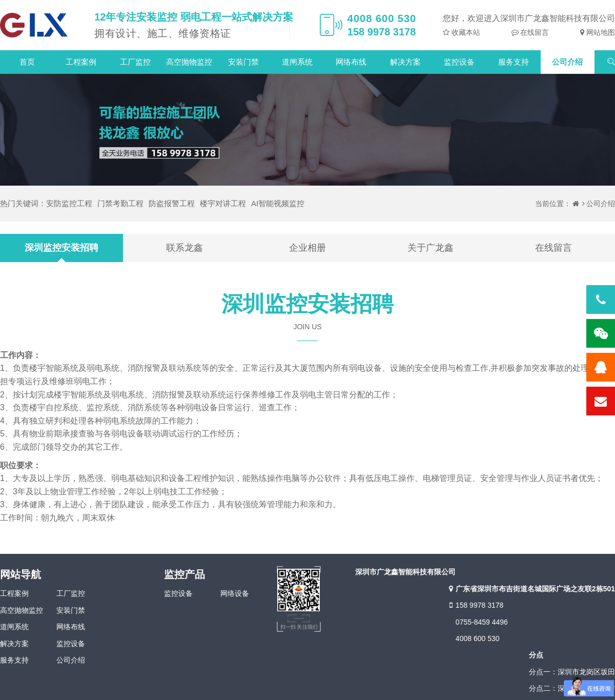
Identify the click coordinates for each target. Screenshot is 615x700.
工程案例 (81, 62)
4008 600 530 (478, 638)
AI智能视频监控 (278, 203)
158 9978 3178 (475, 605)
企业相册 (307, 248)
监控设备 (459, 62)
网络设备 (235, 593)
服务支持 (514, 62)
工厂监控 (135, 62)
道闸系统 (297, 62)
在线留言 (534, 32)
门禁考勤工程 (120, 203)
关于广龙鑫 (430, 248)
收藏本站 (465, 32)
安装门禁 (243, 62)
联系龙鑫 (184, 248)
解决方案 (405, 62)
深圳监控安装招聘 (61, 248)
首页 (27, 62)
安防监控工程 (69, 203)
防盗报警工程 (172, 203)
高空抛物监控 (189, 62)
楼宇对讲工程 (223, 203)
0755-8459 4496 (482, 622)
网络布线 (351, 62)
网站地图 (600, 32)
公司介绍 (567, 62)
